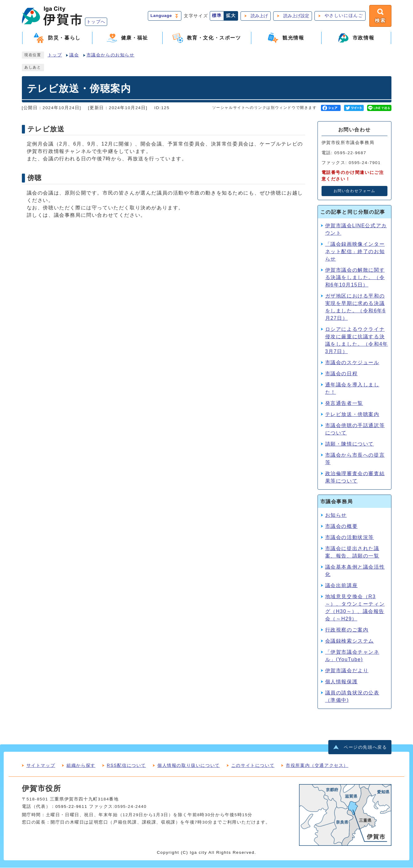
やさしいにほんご (344, 16)
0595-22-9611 (71, 807)
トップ (55, 55)
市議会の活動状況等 (350, 537)
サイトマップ (41, 766)
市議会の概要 (342, 526)
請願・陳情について (350, 444)
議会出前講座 (342, 585)
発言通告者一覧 (344, 403)
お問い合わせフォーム (354, 191)
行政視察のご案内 (347, 630)
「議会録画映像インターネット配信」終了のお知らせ (355, 251)
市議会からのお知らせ (111, 55)
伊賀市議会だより (347, 671)
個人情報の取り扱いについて (189, 766)
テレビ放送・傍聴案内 (352, 414)
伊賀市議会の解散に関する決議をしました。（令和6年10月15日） (355, 277)
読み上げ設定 (296, 16)
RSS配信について (126, 766)
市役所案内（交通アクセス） (317, 766)
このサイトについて (253, 766)
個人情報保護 (342, 682)
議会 (74, 55)
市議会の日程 (342, 374)
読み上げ (259, 16)
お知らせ (336, 515)
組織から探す (81, 766)
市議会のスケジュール (352, 362)
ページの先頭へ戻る (365, 748)
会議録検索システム (350, 641)
